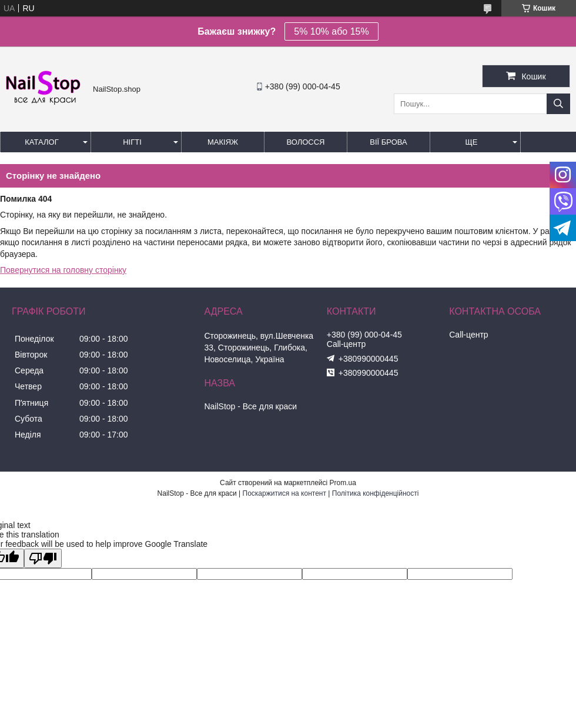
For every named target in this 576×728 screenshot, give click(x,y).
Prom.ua (343, 483)
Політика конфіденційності (376, 493)
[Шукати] (558, 104)
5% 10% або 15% (331, 31)
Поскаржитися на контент (284, 493)
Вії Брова (388, 142)
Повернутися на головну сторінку (63, 270)
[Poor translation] (43, 558)
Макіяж (223, 142)
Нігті (132, 142)
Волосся (305, 142)
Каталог (41, 142)
